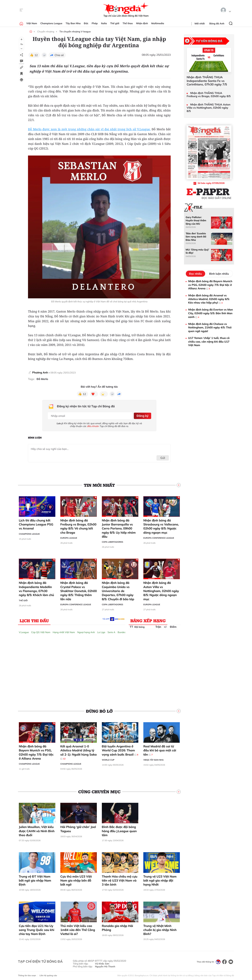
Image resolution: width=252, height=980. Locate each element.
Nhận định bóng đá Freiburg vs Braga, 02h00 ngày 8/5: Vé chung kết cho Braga (78, 525)
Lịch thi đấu (34, 619)
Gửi (163, 457)
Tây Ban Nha (73, 23)
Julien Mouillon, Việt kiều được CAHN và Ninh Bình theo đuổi (37, 830)
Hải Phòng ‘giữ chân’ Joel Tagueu (78, 828)
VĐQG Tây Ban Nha (153, 759)
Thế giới (115, 23)
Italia (104, 23)
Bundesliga (124, 631)
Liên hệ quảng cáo (48, 974)
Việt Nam (32, 23)
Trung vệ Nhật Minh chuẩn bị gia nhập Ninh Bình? (160, 929)
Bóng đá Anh (217, 24)
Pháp (95, 23)
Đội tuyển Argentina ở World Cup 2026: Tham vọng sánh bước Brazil (120, 749)
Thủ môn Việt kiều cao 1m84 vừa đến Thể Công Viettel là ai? (78, 929)
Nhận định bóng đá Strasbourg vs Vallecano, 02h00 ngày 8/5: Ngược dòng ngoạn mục (161, 525)
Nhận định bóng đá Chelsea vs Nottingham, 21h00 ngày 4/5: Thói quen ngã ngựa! (210, 327)
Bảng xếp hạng (148, 619)
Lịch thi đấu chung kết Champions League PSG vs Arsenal (36, 523)
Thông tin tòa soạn (27, 974)
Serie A (111, 631)
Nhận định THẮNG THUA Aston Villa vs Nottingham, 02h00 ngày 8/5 (208, 108)
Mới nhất (200, 24)
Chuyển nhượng (46, 32)
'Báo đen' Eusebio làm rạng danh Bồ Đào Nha (196, 237)
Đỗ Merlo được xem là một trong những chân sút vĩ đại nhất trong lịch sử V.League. (89, 129)
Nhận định (142, 23)
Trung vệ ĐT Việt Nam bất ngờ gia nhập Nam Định (35, 879)
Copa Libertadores (112, 541)
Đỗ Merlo (42, 379)
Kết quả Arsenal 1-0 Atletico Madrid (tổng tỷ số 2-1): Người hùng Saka (78, 751)
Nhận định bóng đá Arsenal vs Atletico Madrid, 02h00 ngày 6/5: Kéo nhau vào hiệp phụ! (209, 299)
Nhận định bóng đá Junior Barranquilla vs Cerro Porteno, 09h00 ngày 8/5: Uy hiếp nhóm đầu (119, 527)
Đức (86, 23)
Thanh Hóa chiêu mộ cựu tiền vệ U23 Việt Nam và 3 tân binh (120, 879)
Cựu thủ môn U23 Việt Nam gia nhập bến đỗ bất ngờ (76, 879)
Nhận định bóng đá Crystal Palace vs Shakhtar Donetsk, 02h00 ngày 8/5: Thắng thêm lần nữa (79, 590)
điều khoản (93, 425)
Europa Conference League (159, 537)
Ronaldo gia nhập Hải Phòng (117, 927)
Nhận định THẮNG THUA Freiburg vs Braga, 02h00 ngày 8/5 (209, 95)
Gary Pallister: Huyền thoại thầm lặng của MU (196, 221)
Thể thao (128, 23)
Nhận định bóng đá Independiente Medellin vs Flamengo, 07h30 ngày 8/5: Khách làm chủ (36, 588)
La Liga (101, 631)
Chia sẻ (59, 55)
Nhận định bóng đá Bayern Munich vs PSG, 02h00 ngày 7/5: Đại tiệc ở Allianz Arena (36, 751)
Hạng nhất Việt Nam (64, 631)
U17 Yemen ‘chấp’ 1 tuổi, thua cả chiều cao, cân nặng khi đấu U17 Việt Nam (209, 341)
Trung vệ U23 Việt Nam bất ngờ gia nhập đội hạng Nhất (160, 879)
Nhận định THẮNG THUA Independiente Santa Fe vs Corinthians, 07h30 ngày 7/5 (207, 81)
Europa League (69, 537)
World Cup (108, 759)
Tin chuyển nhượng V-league (75, 32)
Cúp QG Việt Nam (41, 631)
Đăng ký (142, 415)
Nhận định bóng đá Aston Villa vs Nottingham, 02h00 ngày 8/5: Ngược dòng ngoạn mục (161, 590)
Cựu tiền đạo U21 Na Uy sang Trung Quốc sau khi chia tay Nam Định (37, 929)
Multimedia (158, 23)
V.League (24, 631)
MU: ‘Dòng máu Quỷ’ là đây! (197, 251)
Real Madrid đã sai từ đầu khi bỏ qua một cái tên (160, 749)
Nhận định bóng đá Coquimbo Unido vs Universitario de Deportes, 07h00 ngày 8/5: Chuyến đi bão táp (118, 590)
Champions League (51, 23)
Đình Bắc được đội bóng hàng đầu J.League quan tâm (119, 830)
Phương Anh (40, 372)
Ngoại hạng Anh (86, 631)
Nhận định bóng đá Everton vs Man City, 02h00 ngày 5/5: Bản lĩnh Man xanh (210, 313)
